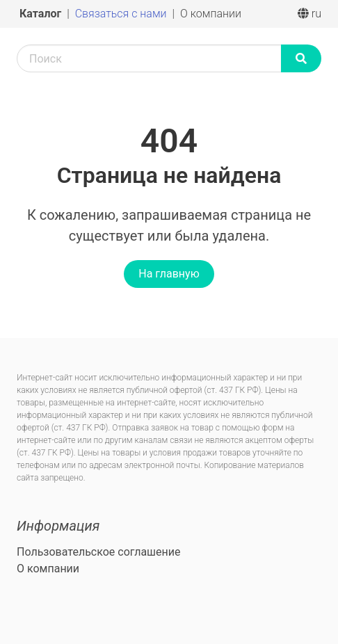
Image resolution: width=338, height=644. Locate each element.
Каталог (42, 14)
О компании (211, 14)
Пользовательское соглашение (99, 552)
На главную (169, 274)
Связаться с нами (122, 14)
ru (309, 14)
